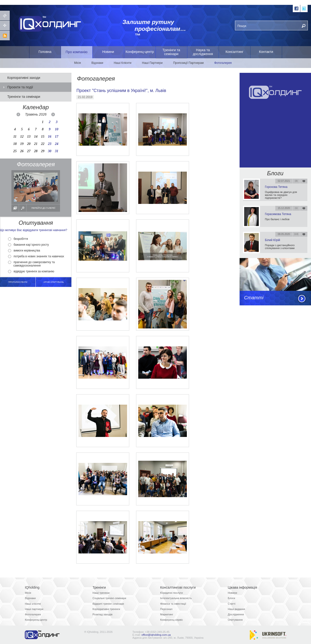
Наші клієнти (33, 604)
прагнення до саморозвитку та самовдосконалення (31, 264)
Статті (254, 298)
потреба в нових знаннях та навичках (36, 256)
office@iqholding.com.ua (156, 635)
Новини (108, 52)
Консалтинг (234, 52)
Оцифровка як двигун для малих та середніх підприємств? (281, 195)
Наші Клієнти (123, 63)
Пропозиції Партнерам (189, 63)
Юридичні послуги (171, 593)
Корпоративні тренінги (106, 609)
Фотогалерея (223, 63)
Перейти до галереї (43, 208)
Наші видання (237, 609)
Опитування (235, 620)
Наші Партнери (152, 63)
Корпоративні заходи (24, 78)
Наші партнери (34, 609)
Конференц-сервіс (172, 620)
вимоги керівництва (24, 251)
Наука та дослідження (203, 52)
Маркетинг (167, 614)
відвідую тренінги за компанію (31, 271)
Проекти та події (20, 87)
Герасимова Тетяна (278, 214)
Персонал (166, 609)
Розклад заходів (103, 614)
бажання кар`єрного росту (28, 245)
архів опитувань (54, 282)
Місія (78, 63)
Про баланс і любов (277, 219)
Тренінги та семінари (171, 52)
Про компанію (77, 52)
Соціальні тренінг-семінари (109, 598)
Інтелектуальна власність (176, 598)
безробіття (18, 239)
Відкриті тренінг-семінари (108, 604)
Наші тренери (101, 593)
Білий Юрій (272, 240)
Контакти (266, 52)
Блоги (275, 173)
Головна (45, 52)
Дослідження (236, 614)
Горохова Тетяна (276, 187)
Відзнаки (97, 63)
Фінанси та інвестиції (173, 604)
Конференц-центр (140, 52)
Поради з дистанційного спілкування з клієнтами (280, 247)
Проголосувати (18, 282)
